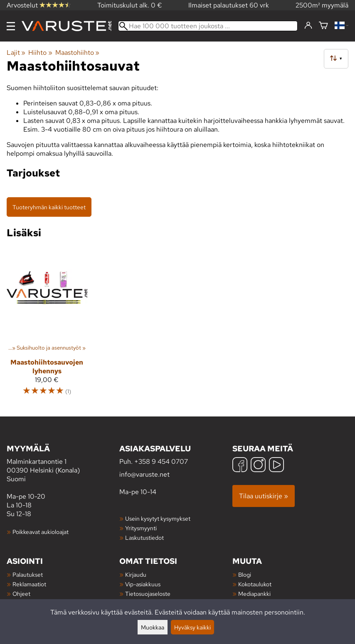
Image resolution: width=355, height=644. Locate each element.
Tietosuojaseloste (148, 594)
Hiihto (40, 53)
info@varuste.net (144, 474)
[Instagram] (258, 466)
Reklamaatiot (29, 584)
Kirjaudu (136, 574)
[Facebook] (240, 466)
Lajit (16, 53)
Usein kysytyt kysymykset (158, 518)
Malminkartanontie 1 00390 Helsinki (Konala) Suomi (63, 463)
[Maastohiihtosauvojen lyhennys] (47, 325)
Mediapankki (254, 594)
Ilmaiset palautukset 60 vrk (229, 5)
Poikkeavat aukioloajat (41, 532)
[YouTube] (276, 466)
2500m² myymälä (322, 5)
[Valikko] (11, 26)
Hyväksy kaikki (192, 627)
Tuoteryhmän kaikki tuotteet (49, 207)
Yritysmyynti (141, 528)
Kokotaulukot (255, 584)
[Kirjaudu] (308, 26)
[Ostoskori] (323, 26)
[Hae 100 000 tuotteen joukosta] (208, 26)
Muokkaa (153, 627)
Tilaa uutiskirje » (264, 496)
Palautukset (28, 574)
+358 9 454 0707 (161, 462)
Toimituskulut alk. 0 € (130, 5)
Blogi (245, 574)
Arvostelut (39, 5)
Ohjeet (21, 594)
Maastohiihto (77, 53)
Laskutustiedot (144, 537)
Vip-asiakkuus (143, 584)
